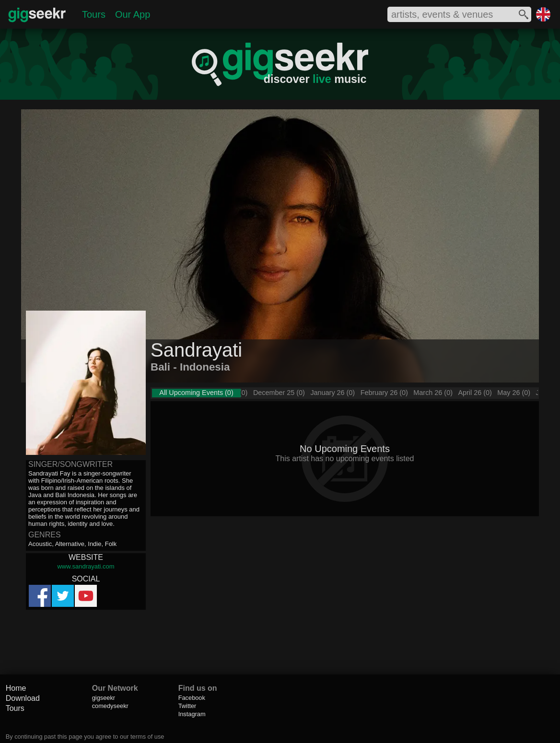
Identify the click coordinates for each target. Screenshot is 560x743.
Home (16, 688)
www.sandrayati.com (86, 566)
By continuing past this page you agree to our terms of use (85, 737)
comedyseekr (110, 706)
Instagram (192, 714)
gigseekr (104, 698)
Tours (94, 14)
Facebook (192, 698)
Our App (133, 14)
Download (23, 698)
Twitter (187, 706)
